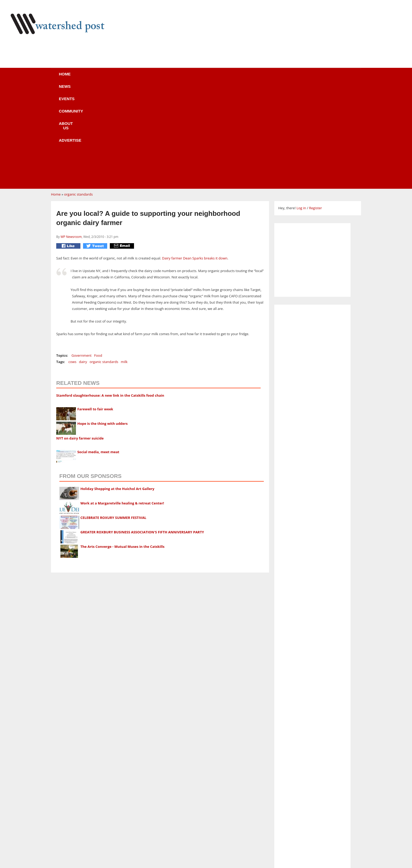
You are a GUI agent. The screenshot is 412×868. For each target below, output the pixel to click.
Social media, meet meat (98, 352)
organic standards (78, 94)
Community (176, 77)
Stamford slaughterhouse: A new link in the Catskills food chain (110, 295)
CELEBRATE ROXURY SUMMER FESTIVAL (113, 418)
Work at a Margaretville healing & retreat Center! (122, 403)
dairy (83, 262)
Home (80, 77)
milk (124, 262)
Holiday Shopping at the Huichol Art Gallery (117, 389)
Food (98, 256)
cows (72, 262)
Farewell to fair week (95, 309)
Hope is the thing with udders (102, 324)
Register (315, 108)
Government (81, 256)
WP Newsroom (71, 137)
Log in (301, 108)
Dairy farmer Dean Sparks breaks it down (195, 158)
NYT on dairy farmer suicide (80, 338)
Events (139, 77)
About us (215, 77)
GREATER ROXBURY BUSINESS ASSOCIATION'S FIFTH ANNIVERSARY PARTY (142, 432)
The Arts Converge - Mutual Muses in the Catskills (122, 447)
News (109, 77)
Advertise (253, 77)
